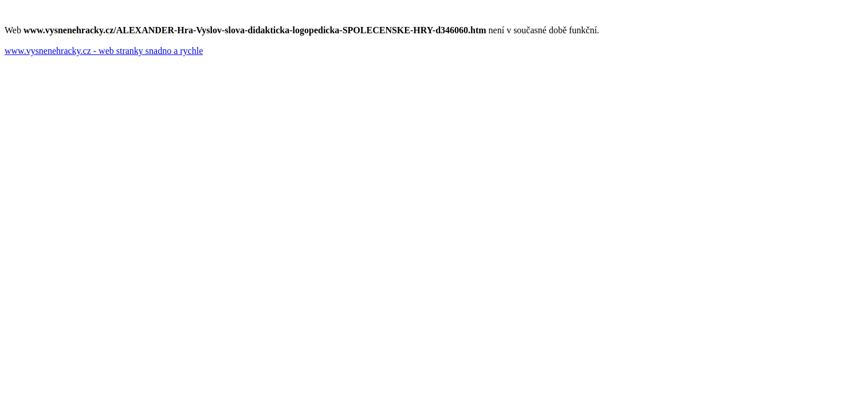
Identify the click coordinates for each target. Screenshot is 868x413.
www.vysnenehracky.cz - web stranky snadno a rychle (104, 51)
